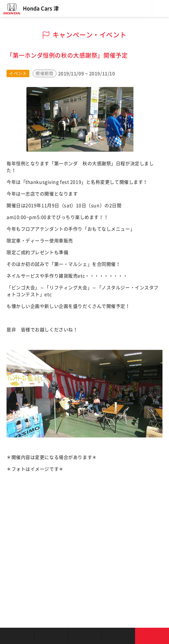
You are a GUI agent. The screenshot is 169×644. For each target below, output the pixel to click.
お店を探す (17, 636)
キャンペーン (118, 636)
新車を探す (51, 636)
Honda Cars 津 (41, 8)
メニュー (161, 8)
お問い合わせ (152, 636)
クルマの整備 (84, 636)
